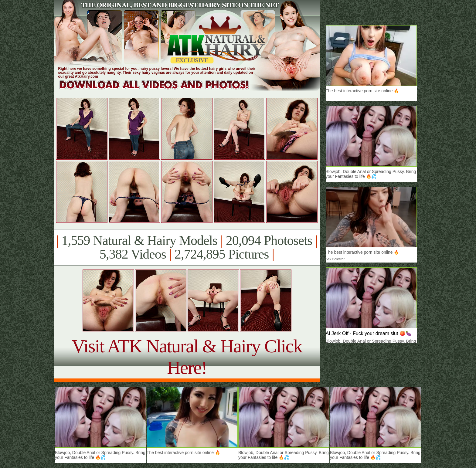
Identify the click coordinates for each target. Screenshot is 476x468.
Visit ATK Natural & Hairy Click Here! (187, 357)
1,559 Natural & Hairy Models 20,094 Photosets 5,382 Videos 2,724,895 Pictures (187, 247)
